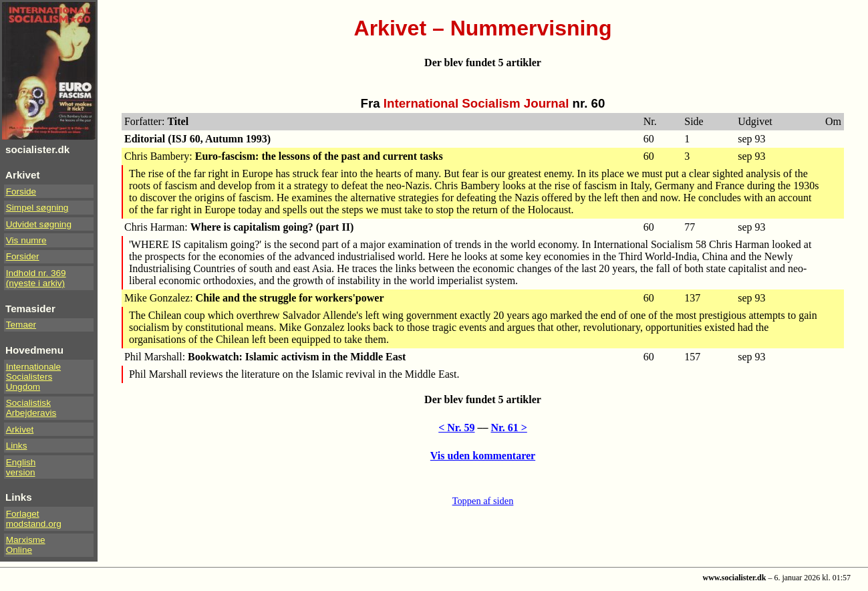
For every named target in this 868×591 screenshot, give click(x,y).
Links (17, 446)
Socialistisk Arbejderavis (31, 408)
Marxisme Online (26, 545)
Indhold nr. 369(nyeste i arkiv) (36, 278)
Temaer (21, 325)
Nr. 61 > (509, 428)
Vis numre (26, 240)
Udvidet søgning (39, 224)
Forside (21, 192)
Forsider (23, 256)
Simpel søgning (37, 208)
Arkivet (20, 430)
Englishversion (21, 467)
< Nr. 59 (456, 428)
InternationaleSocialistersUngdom (33, 377)
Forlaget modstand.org (34, 519)
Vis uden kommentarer (483, 456)
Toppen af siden (483, 501)
